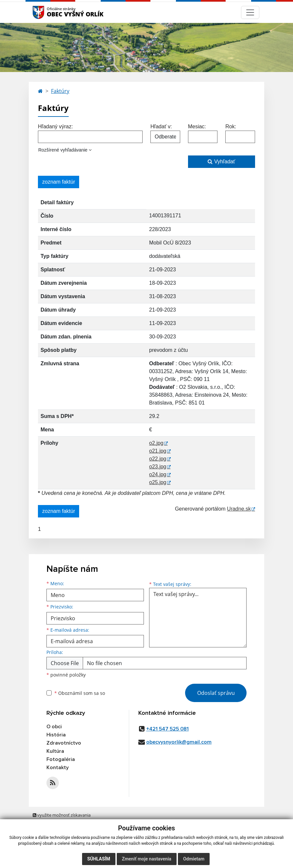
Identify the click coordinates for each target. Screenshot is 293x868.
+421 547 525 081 (167, 729)
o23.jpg (158, 467)
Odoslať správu (216, 693)
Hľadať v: (161, 127)
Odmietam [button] (194, 859)
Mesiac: (197, 127)
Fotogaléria (61, 759)
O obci (54, 727)
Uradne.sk (239, 509)
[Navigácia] (250, 12)
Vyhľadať (221, 162)
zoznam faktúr (59, 182)
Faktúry (60, 91)
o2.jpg (156, 443)
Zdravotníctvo (64, 743)
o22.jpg (158, 459)
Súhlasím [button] (99, 859)
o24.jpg (158, 474)
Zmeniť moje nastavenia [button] (147, 859)
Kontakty (58, 768)
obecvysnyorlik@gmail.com (179, 742)
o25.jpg (158, 482)
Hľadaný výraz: (55, 127)
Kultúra (55, 751)
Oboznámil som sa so (80, 693)
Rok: (231, 127)
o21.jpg (158, 451)
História (56, 735)
